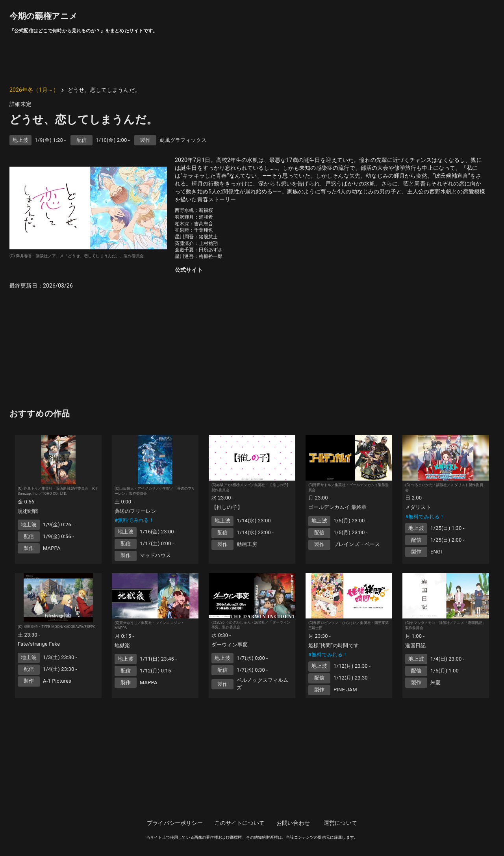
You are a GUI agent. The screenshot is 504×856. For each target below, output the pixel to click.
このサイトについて (240, 823)
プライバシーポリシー (175, 823)
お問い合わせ (293, 823)
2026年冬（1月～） (34, 90)
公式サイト (189, 270)
